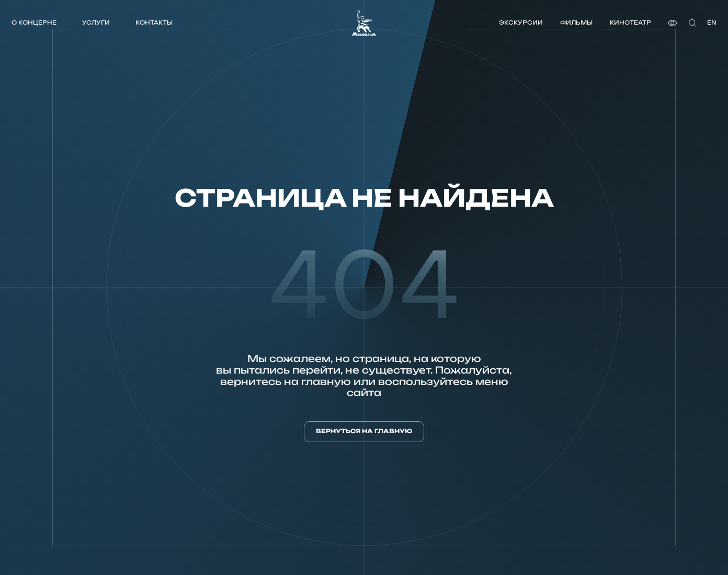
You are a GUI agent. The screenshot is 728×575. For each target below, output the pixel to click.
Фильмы (576, 22)
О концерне (34, 22)
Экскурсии (521, 22)
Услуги (96, 22)
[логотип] (364, 23)
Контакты (154, 22)
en (712, 22)
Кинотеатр (630, 22)
